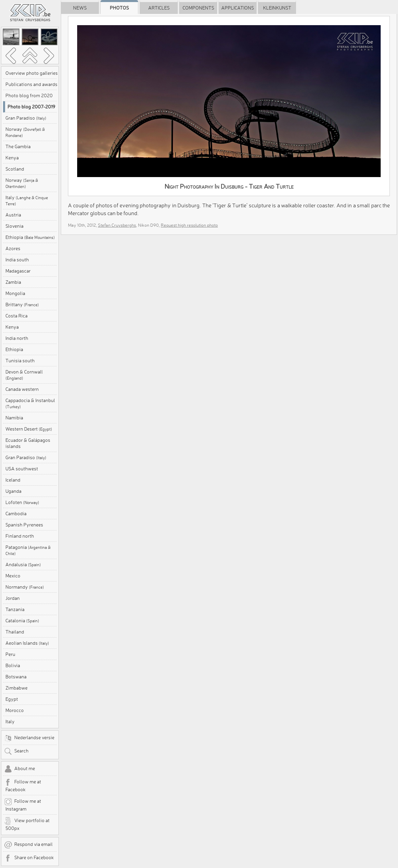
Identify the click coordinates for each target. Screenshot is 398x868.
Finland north (20, 536)
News (80, 8)
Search (16, 751)
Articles (159, 8)
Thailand (15, 632)
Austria (13, 215)
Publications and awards (31, 84)
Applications (238, 8)
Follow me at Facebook (23, 785)
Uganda (13, 491)
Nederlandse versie (29, 738)
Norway (25, 132)
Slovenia (14, 226)
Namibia (14, 418)
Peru (10, 654)
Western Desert (29, 429)
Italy (27, 200)
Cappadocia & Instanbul (30, 403)
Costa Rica (16, 316)
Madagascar (18, 271)
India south (17, 260)
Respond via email (28, 845)
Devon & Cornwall (24, 375)
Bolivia (13, 665)
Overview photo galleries (32, 73)
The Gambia (18, 146)
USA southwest (22, 469)
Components (198, 8)
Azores (13, 248)
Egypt (12, 699)
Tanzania (15, 609)
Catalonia (22, 621)
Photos (119, 8)
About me (20, 769)
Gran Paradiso (26, 118)
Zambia (13, 282)
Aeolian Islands (27, 643)
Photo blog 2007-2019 (31, 107)
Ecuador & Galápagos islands (28, 443)
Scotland (15, 169)
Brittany (22, 305)
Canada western (22, 389)
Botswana (16, 677)
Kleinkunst (277, 8)
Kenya (12, 158)
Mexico (13, 576)
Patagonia (28, 550)
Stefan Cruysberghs (117, 225)
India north (17, 338)
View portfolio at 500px (27, 824)
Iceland (13, 480)
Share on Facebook (29, 858)
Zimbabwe (16, 688)
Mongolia (15, 293)
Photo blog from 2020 (29, 96)
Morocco (15, 710)
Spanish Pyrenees (24, 525)
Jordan (13, 598)
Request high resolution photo (189, 225)
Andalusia (23, 565)
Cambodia (16, 514)
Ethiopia (30, 237)
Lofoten (22, 502)
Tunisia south (20, 361)
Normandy (25, 587)
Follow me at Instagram (23, 805)
